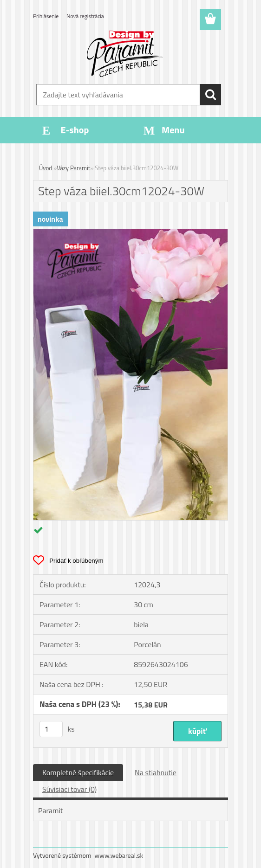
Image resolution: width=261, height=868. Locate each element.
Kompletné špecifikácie (78, 772)
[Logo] (125, 54)
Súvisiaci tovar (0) (69, 789)
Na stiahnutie (156, 772)
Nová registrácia (85, 16)
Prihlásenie (46, 16)
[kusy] (51, 729)
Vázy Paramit (73, 168)
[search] (210, 95)
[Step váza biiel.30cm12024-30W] (130, 233)
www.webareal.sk (119, 855)
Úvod (46, 168)
